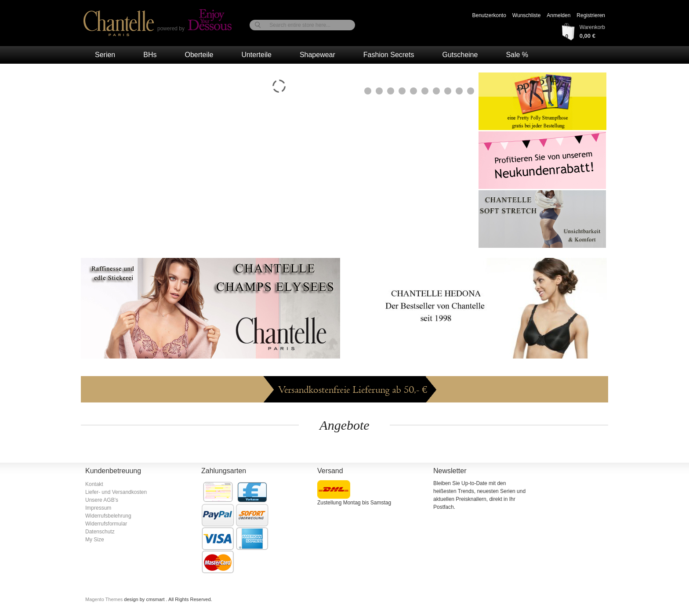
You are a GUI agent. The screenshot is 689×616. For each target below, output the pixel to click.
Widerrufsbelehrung (108, 516)
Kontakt (94, 484)
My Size (95, 540)
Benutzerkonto (489, 15)
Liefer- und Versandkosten (116, 492)
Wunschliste (526, 15)
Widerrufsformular (106, 524)
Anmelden (558, 15)
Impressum (98, 508)
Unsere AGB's (102, 500)
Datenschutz (100, 532)
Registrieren (591, 15)
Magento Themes (105, 599)
